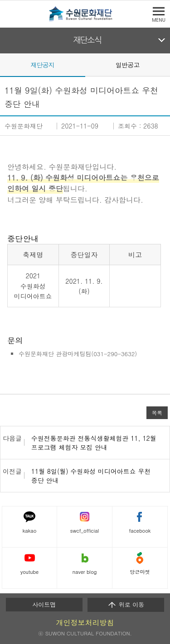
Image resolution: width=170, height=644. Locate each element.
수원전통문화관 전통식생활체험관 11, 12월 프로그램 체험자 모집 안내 (94, 443)
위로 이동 (126, 605)
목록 (157, 413)
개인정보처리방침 (85, 623)
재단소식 (87, 40)
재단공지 (42, 65)
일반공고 (128, 65)
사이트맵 (44, 604)
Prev (5, 64)
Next (165, 64)
